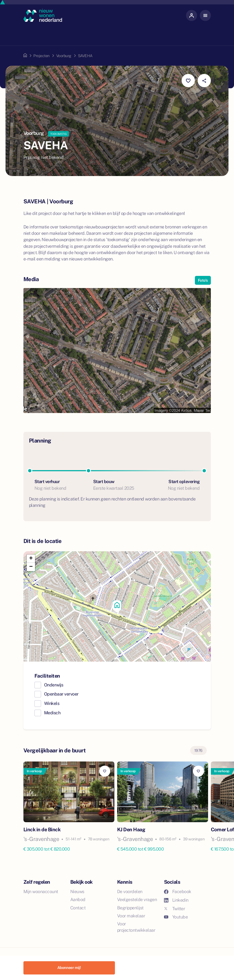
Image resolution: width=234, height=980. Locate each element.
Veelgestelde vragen (137, 900)
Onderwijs (54, 685)
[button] (117, 606)
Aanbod (78, 900)
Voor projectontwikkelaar (136, 927)
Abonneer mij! (69, 968)
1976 (198, 750)
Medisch (52, 713)
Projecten (41, 56)
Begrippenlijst (130, 908)
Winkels (52, 703)
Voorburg (64, 56)
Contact (78, 908)
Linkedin (176, 900)
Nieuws (77, 892)
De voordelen (130, 892)
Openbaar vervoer (61, 694)
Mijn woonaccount (41, 892)
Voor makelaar (131, 916)
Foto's (203, 280)
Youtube (176, 917)
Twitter (175, 909)
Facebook (178, 892)
